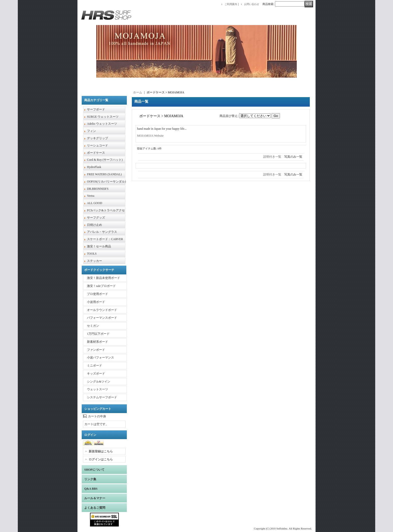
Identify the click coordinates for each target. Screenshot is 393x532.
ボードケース (96, 153)
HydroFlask (94, 167)
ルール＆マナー (95, 498)
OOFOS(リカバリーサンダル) (106, 182)
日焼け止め (94, 225)
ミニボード (94, 366)
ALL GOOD (95, 203)
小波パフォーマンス (101, 358)
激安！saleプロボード (101, 286)
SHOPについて (94, 470)
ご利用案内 (231, 4)
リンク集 (90, 479)
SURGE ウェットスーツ (103, 117)
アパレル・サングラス (102, 232)
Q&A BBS (91, 489)
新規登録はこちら (101, 451)
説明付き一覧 (272, 157)
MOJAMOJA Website (150, 136)
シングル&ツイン (99, 382)
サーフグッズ (96, 218)
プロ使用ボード (97, 294)
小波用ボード (96, 302)
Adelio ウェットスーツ (102, 124)
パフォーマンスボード (102, 318)
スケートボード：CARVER (105, 239)
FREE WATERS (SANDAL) (104, 174)
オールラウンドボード (102, 310)
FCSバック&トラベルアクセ (106, 210)
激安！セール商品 (99, 246)
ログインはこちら (101, 459)
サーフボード (96, 109)
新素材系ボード (97, 342)
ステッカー (94, 261)
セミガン (93, 326)
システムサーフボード (102, 397)
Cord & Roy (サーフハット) (105, 160)
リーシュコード (97, 145)
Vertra (91, 196)
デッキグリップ (97, 138)
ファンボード (96, 350)
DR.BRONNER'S (98, 189)
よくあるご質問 (95, 508)
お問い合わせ (252, 4)
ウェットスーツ (97, 389)
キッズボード (96, 374)
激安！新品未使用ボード (104, 278)
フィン (91, 131)
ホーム (138, 92)
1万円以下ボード (98, 334)
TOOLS (92, 254)
